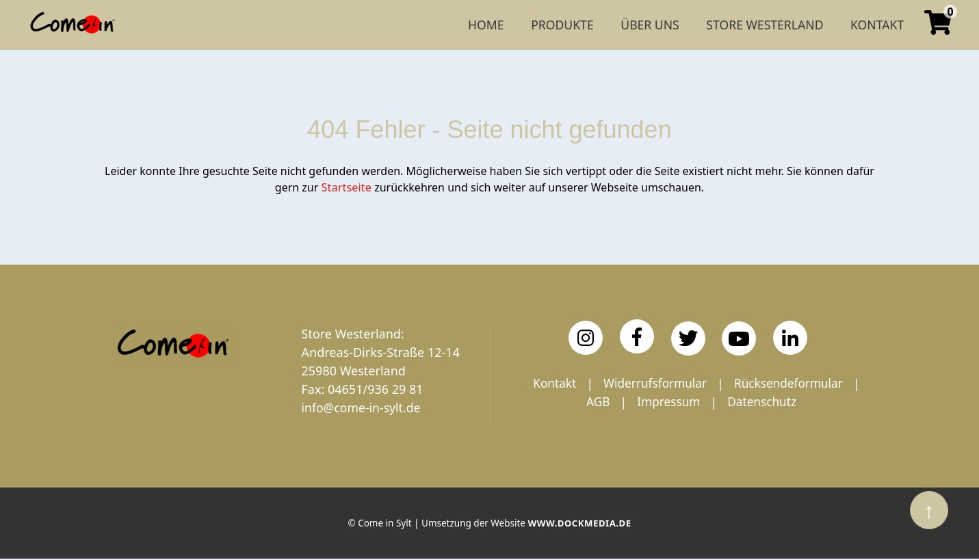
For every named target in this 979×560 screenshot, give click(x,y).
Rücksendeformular (615, 401)
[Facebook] (637, 336)
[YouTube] (739, 338)
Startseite (347, 187)
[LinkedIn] (790, 337)
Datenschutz (691, 420)
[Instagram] (586, 337)
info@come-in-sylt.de (363, 407)
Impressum (784, 401)
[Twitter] (688, 337)
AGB (712, 401)
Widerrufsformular (724, 383)
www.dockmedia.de (579, 525)
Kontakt (621, 383)
